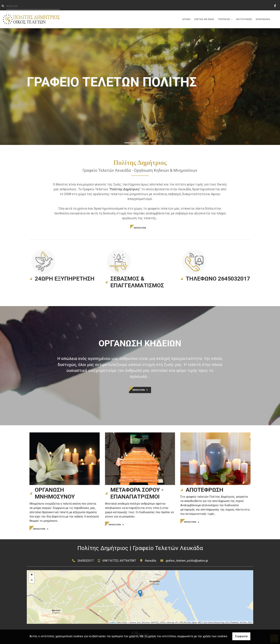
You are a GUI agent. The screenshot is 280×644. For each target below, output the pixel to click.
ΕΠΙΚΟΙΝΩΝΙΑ (263, 19)
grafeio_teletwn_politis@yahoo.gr (187, 561)
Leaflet (112, 622)
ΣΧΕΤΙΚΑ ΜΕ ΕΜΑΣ (204, 19)
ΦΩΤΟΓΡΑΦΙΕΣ (244, 19)
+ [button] (32, 575)
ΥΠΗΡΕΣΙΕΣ (224, 19)
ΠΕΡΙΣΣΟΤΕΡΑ (140, 228)
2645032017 (86, 561)
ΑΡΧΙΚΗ (186, 19)
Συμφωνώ (241, 636)
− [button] (32, 580)
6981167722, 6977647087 (119, 561)
